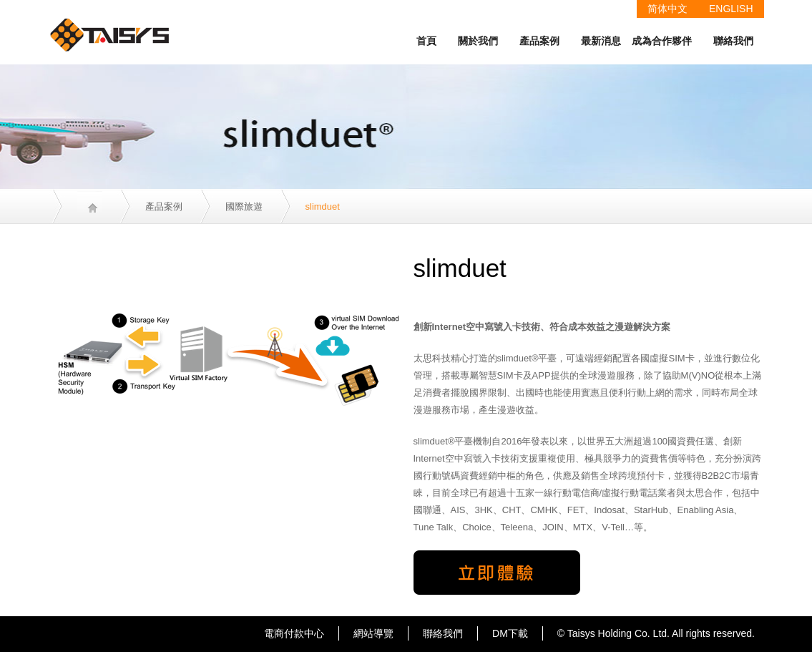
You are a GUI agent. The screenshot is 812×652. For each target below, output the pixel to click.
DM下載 (510, 633)
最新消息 (601, 41)
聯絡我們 (733, 41)
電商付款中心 (294, 633)
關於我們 (478, 41)
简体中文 (667, 9)
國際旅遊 (244, 206)
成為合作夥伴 (662, 41)
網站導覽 (373, 633)
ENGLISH (731, 9)
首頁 (426, 41)
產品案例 (539, 41)
